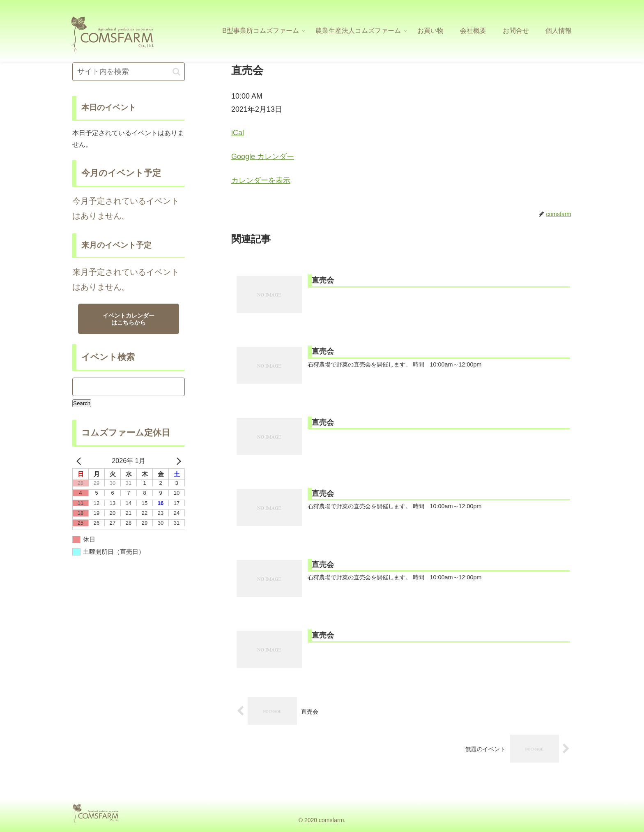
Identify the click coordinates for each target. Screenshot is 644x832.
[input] (129, 72)
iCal (238, 133)
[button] (176, 72)
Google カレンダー (263, 157)
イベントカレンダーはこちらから (129, 319)
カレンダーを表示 (261, 180)
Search (82, 403)
